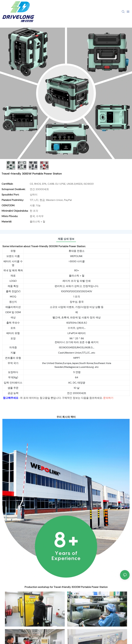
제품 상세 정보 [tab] (66, 239)
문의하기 (108, 398)
